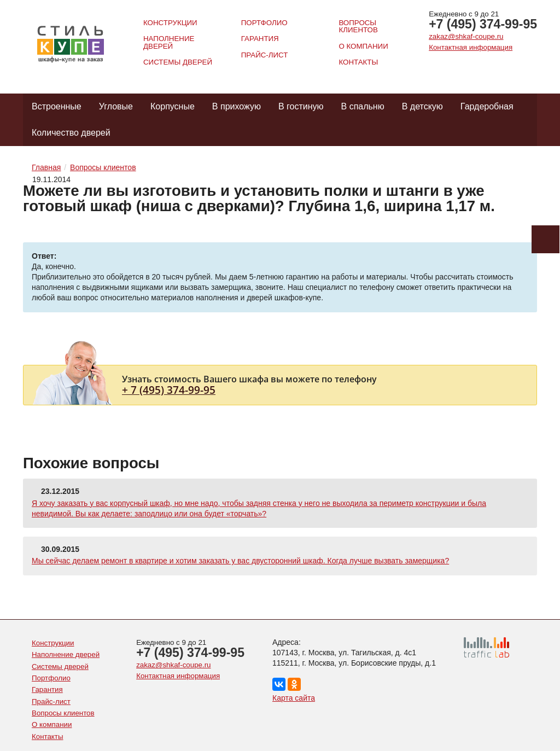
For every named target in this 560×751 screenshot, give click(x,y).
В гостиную (301, 106)
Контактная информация (471, 47)
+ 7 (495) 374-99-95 (169, 390)
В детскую (422, 106)
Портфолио (264, 23)
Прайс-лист (265, 55)
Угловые (116, 106)
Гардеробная (487, 106)
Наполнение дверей (169, 42)
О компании (363, 46)
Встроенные (57, 106)
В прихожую (237, 106)
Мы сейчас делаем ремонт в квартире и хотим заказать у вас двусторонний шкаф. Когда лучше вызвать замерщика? (240, 561)
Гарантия (260, 39)
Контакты (358, 62)
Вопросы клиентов (358, 26)
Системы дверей (178, 62)
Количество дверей (71, 133)
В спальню (363, 106)
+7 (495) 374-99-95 (483, 24)
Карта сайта (294, 698)
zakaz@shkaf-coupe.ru (466, 36)
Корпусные (173, 106)
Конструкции (170, 23)
